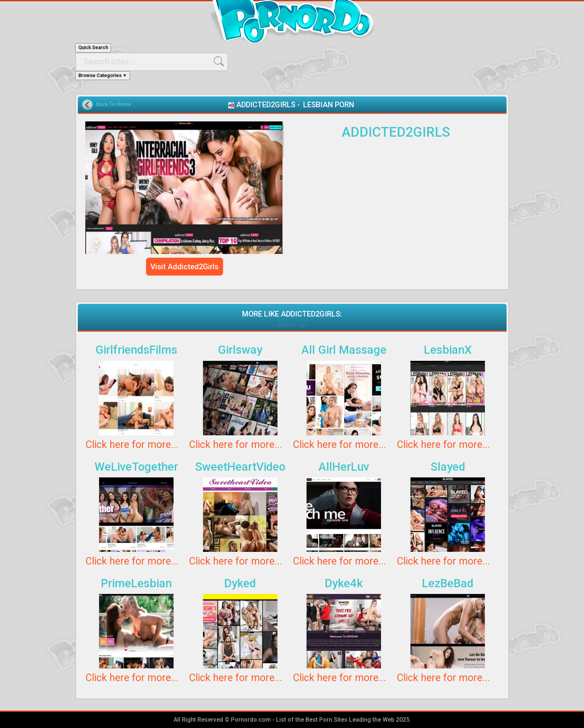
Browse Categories (103, 75)
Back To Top (292, 325)
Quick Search (93, 47)
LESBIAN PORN (329, 105)
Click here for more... (132, 445)
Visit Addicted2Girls (185, 267)
